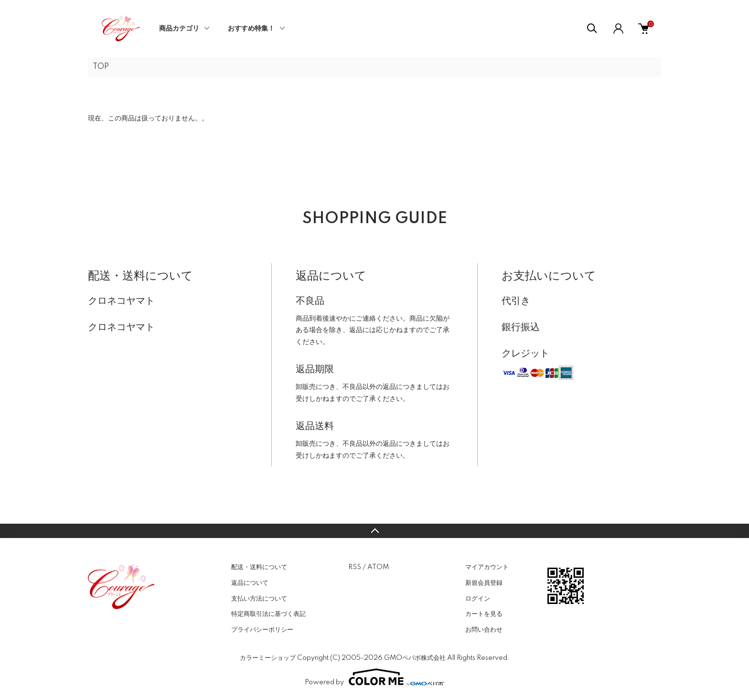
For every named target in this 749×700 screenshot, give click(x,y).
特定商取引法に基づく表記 (268, 614)
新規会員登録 (484, 583)
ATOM (378, 567)
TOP (101, 67)
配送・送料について (259, 567)
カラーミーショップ (268, 658)
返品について (250, 583)
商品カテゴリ (179, 29)
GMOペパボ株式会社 (415, 658)
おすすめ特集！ (251, 29)
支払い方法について (259, 599)
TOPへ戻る (374, 531)
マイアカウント (487, 567)
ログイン (478, 599)
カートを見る (484, 614)
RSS (355, 567)
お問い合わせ (484, 630)
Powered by (374, 677)
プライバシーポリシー (262, 630)
